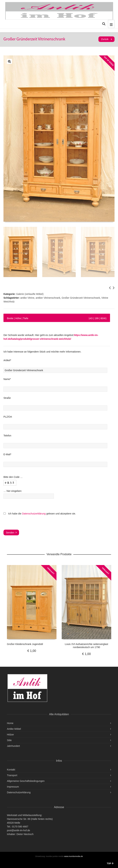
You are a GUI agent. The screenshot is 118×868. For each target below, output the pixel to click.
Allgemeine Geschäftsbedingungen (26, 781)
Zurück (105, 39)
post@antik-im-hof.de (18, 830)
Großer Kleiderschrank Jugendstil (25, 644)
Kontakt (11, 770)
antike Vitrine (27, 298)
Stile (9, 740)
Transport (12, 775)
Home (10, 723)
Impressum (13, 787)
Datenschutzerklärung (34, 514)
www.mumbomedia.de (73, 856)
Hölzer (10, 735)
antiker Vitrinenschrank (48, 298)
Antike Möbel (14, 729)
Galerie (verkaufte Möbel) (30, 294)
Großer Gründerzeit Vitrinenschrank (81, 298)
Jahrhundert (13, 746)
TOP (110, 864)
